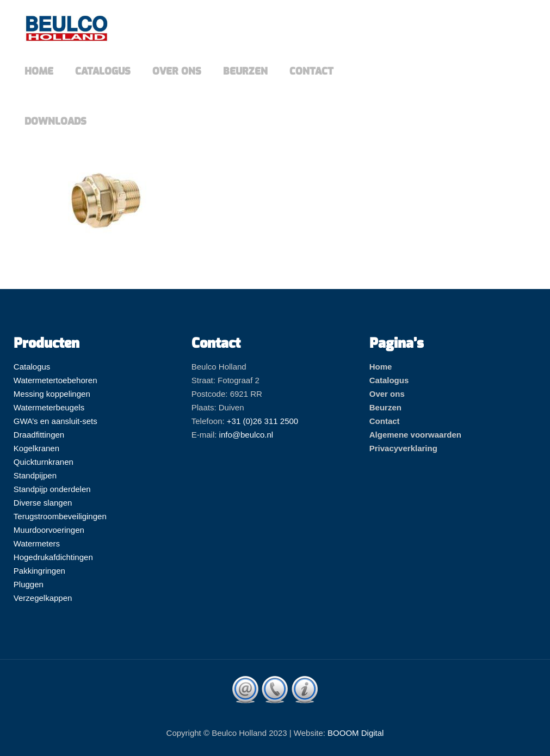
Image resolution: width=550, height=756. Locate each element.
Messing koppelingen (52, 394)
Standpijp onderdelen (52, 489)
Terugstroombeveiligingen (60, 516)
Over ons (387, 394)
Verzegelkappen (43, 598)
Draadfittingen (39, 435)
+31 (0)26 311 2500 (262, 421)
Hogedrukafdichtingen (53, 557)
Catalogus (32, 367)
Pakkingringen (39, 571)
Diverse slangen (43, 503)
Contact (385, 421)
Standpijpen (35, 475)
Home (381, 367)
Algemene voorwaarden (415, 435)
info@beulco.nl (246, 435)
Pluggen (29, 584)
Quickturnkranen (44, 462)
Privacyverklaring (403, 448)
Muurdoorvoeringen (49, 530)
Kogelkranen (36, 448)
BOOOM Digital (356, 733)
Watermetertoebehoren (55, 380)
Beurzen (385, 407)
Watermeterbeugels (49, 407)
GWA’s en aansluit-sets (55, 421)
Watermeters (37, 543)
